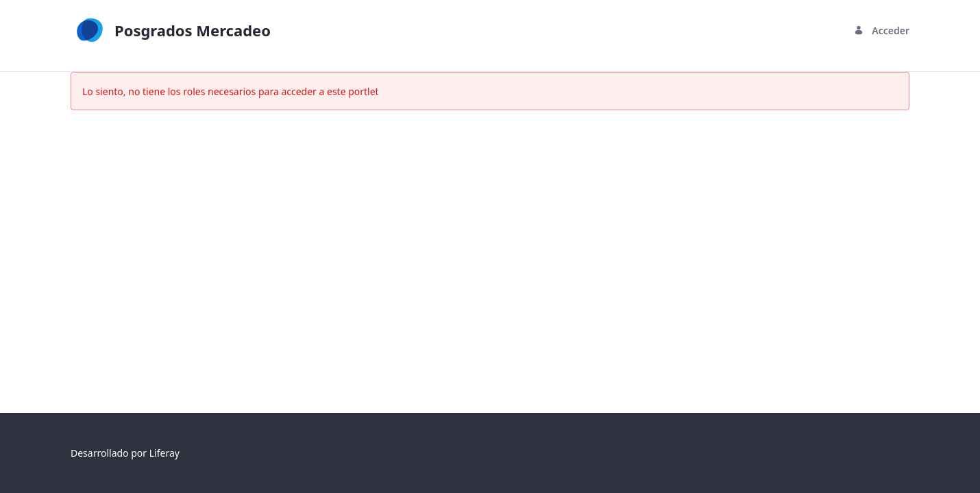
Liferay (164, 453)
